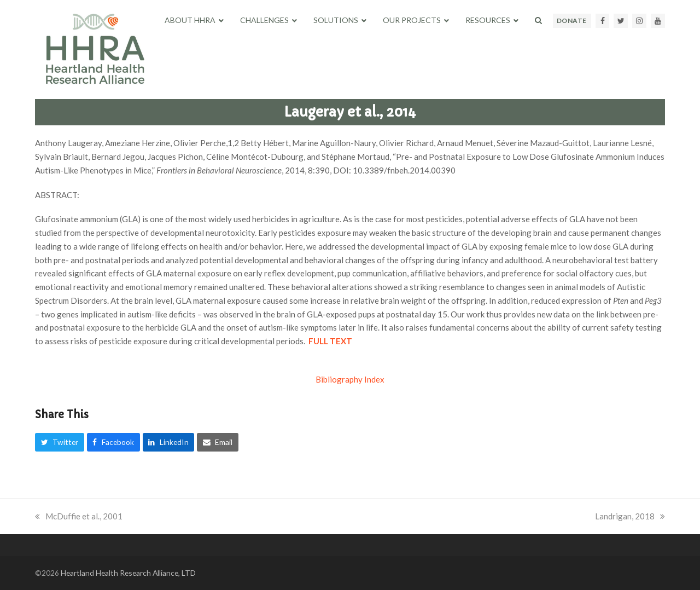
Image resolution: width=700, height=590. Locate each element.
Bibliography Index (350, 379)
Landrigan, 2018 (630, 516)
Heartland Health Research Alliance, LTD (128, 573)
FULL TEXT (330, 341)
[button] (538, 20)
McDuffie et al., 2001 (79, 516)
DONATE (572, 21)
